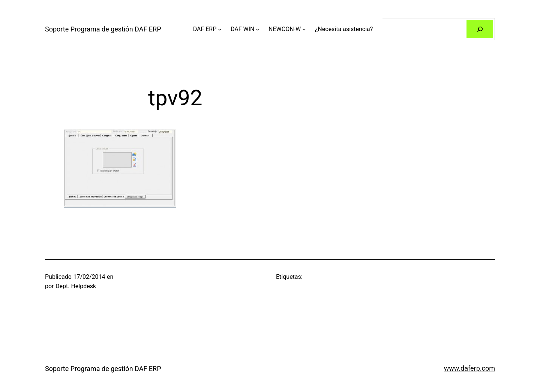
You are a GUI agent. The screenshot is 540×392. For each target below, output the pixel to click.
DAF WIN (243, 29)
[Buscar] (480, 29)
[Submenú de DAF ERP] (220, 29)
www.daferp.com (469, 368)
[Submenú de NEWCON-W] (304, 29)
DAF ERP (205, 29)
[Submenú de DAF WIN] (258, 29)
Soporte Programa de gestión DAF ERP (103, 29)
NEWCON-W (285, 29)
